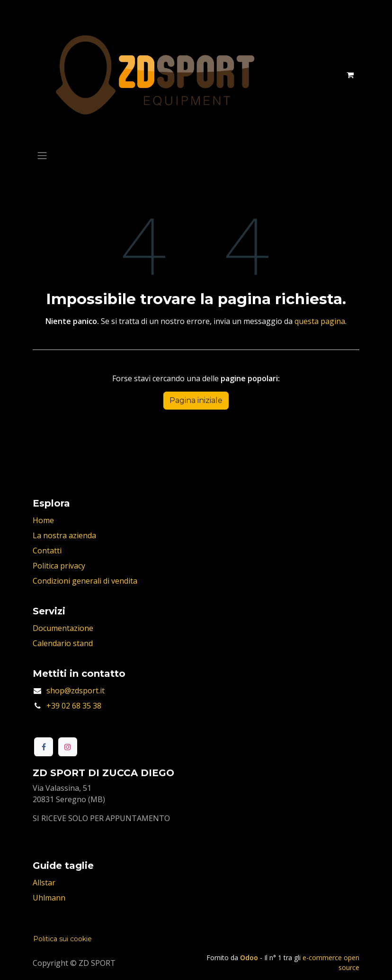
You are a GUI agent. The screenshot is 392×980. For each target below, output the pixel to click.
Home (43, 520)
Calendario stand (63, 643)
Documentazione (63, 628)
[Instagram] (68, 747)
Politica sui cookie (62, 939)
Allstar (44, 883)
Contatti (47, 551)
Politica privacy (59, 566)
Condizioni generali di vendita (85, 581)
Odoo (250, 958)
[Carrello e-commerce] (350, 75)
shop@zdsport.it (76, 691)
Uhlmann (49, 898)
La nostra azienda (64, 535)
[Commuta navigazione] (42, 155)
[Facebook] (44, 747)
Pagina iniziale (196, 400)
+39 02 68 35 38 (74, 706)
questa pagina (320, 321)
